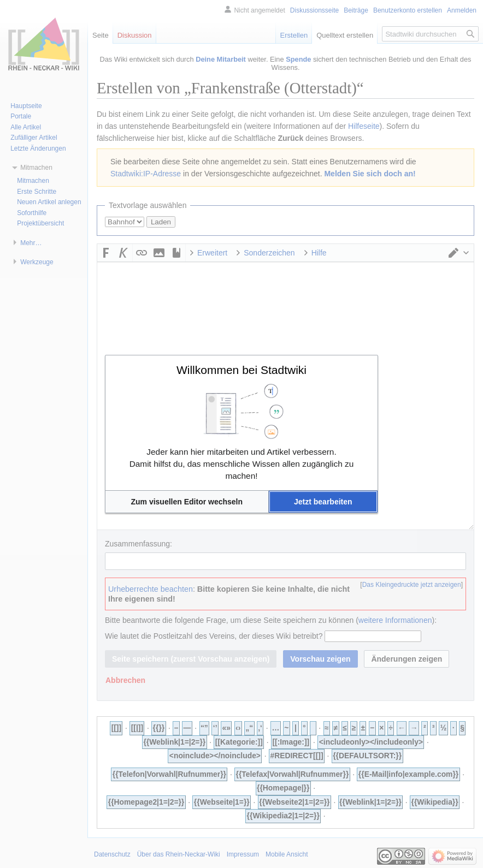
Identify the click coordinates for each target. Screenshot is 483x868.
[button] (187, 502)
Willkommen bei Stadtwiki (241, 370)
